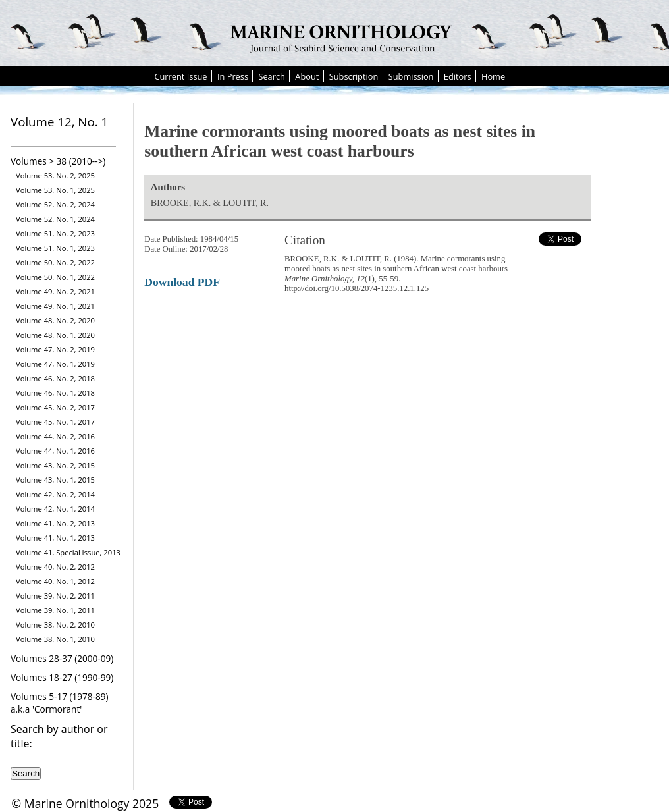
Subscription (354, 76)
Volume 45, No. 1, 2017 (55, 422)
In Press (233, 76)
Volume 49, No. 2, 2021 (55, 291)
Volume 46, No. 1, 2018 (55, 393)
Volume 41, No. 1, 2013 (55, 538)
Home (493, 76)
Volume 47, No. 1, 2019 (55, 364)
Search (272, 76)
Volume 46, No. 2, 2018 (55, 378)
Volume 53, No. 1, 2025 (55, 190)
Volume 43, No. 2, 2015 (55, 465)
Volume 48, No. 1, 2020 (55, 335)
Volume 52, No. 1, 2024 (55, 219)
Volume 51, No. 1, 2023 (55, 248)
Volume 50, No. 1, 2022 (55, 277)
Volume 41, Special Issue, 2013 (68, 552)
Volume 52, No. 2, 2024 (55, 204)
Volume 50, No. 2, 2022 (55, 262)
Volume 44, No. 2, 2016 (55, 436)
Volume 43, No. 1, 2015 (55, 480)
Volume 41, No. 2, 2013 (55, 523)
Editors (458, 76)
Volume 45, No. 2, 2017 (55, 407)
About (307, 76)
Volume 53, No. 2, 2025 (55, 176)
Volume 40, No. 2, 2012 (55, 567)
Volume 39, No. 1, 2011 (55, 610)
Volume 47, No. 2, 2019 (55, 349)
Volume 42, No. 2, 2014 (55, 494)
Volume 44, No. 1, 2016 (55, 451)
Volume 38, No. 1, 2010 (55, 639)
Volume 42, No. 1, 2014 (55, 509)
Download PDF (182, 282)
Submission (411, 76)
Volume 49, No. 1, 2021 (55, 306)
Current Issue (180, 76)
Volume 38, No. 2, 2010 (55, 625)
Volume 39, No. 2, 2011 (55, 596)
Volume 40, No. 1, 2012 (55, 581)
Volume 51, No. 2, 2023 (55, 233)
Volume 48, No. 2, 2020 (55, 320)
